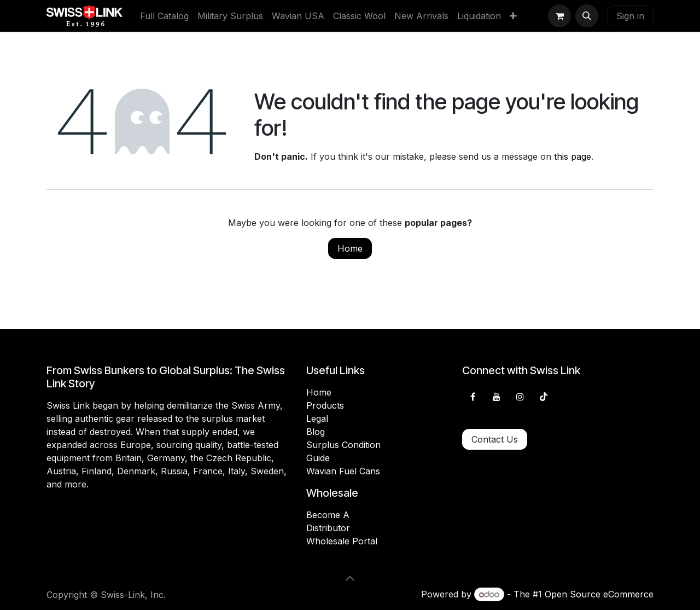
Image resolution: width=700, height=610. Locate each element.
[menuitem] (164, 16)
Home (350, 248)
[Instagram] (520, 397)
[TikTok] (544, 397)
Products (325, 405)
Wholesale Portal (342, 541)
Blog (316, 432)
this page (573, 156)
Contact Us (495, 439)
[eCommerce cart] (559, 16)
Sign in (630, 16)
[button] (587, 16)
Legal (317, 419)
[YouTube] (497, 397)
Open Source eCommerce (599, 594)
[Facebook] (472, 397)
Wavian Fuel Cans (343, 471)
